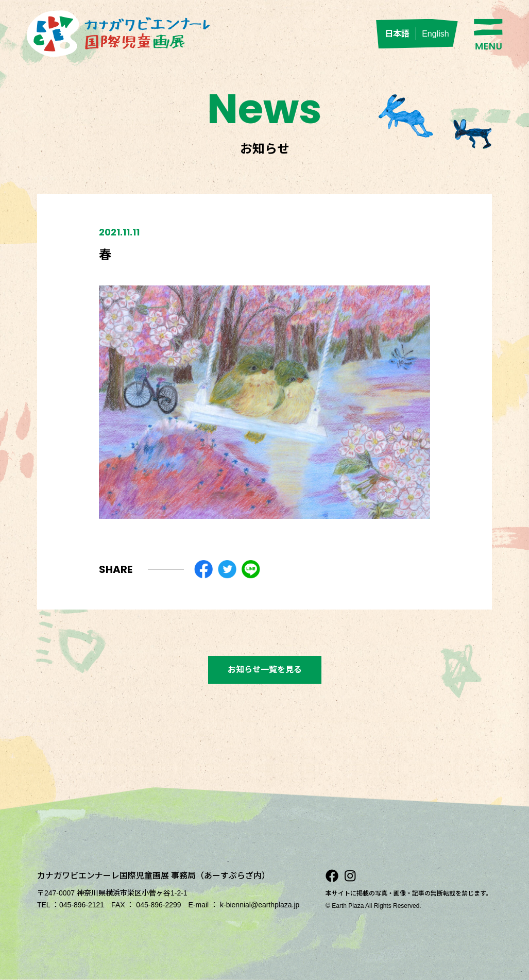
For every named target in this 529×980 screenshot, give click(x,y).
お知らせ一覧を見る (265, 670)
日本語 (397, 34)
